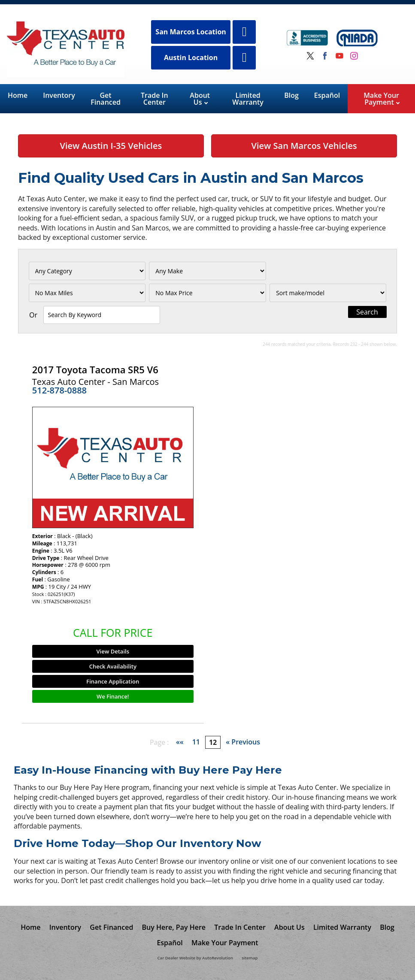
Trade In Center (154, 99)
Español (327, 95)
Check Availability (113, 666)
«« (180, 742)
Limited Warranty (248, 99)
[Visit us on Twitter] (310, 56)
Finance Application (113, 681)
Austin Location (191, 57)
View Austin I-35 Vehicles (111, 146)
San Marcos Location (191, 32)
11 (196, 742)
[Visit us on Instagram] (354, 56)
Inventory (59, 95)
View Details (113, 651)
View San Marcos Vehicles (304, 146)
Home (18, 95)
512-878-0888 (59, 390)
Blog (291, 95)
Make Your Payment (382, 99)
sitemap (250, 958)
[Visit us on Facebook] (325, 56)
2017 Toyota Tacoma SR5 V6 (95, 369)
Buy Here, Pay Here (174, 927)
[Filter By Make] (207, 271)
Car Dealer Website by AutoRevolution (195, 958)
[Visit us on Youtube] (339, 56)
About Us (200, 99)
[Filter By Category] (87, 271)
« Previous (243, 742)
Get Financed (106, 99)
